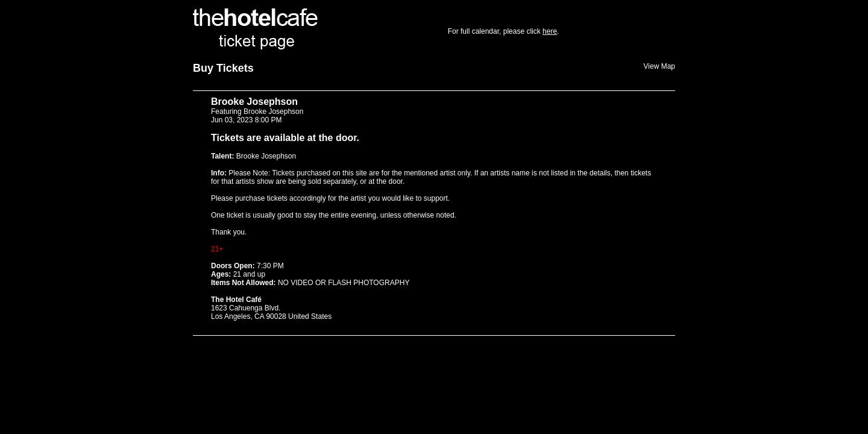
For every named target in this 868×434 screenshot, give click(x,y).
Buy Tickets (223, 68)
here (550, 31)
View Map (659, 66)
